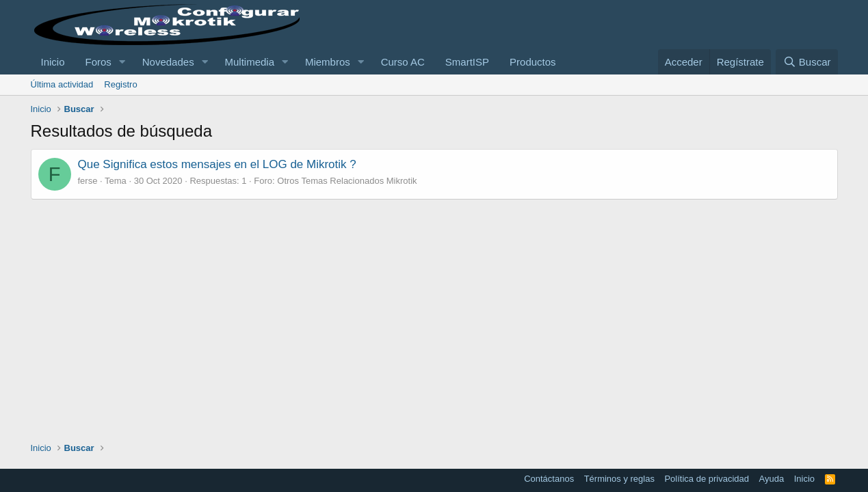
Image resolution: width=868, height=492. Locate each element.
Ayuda (772, 479)
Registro (120, 84)
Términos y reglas (619, 479)
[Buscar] (806, 62)
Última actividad (62, 84)
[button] (122, 62)
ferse (88, 181)
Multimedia (250, 62)
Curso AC (403, 62)
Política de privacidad (707, 479)
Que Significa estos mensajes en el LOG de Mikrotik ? (217, 164)
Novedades (168, 62)
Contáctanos (549, 479)
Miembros (328, 62)
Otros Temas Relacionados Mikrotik (347, 181)
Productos (533, 62)
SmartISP (467, 62)
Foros (98, 62)
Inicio (53, 62)
